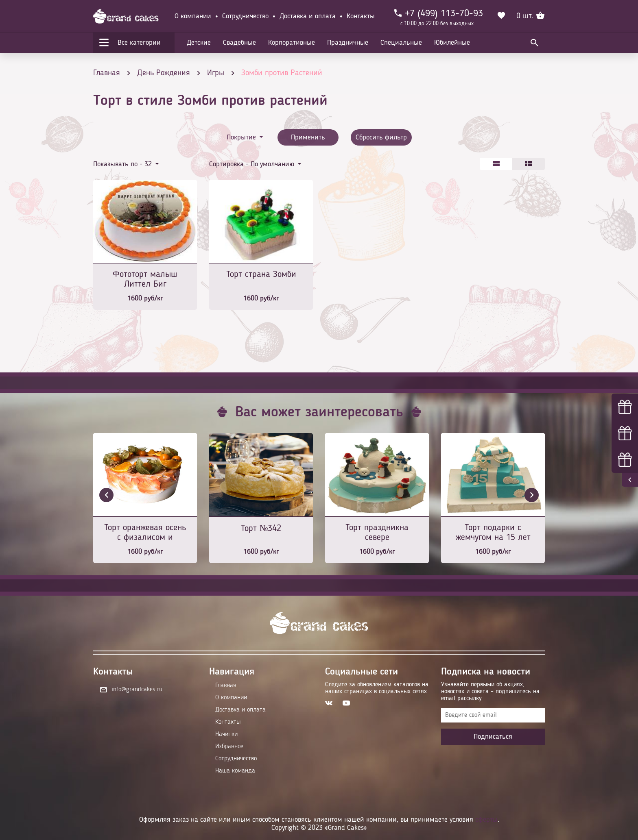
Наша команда (235, 771)
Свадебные (239, 43)
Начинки (226, 734)
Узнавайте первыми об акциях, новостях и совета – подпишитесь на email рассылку (490, 692)
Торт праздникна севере (377, 533)
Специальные (401, 43)
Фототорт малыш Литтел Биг (145, 279)
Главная (226, 685)
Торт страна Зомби (261, 274)
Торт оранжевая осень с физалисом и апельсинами (145, 533)
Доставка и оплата (308, 16)
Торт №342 (261, 529)
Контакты (361, 16)
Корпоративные (292, 43)
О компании (193, 16)
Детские (199, 43)
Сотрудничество (245, 16)
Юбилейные (452, 43)
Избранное (229, 746)
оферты (486, 820)
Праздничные (348, 43)
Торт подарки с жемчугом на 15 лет (493, 533)
